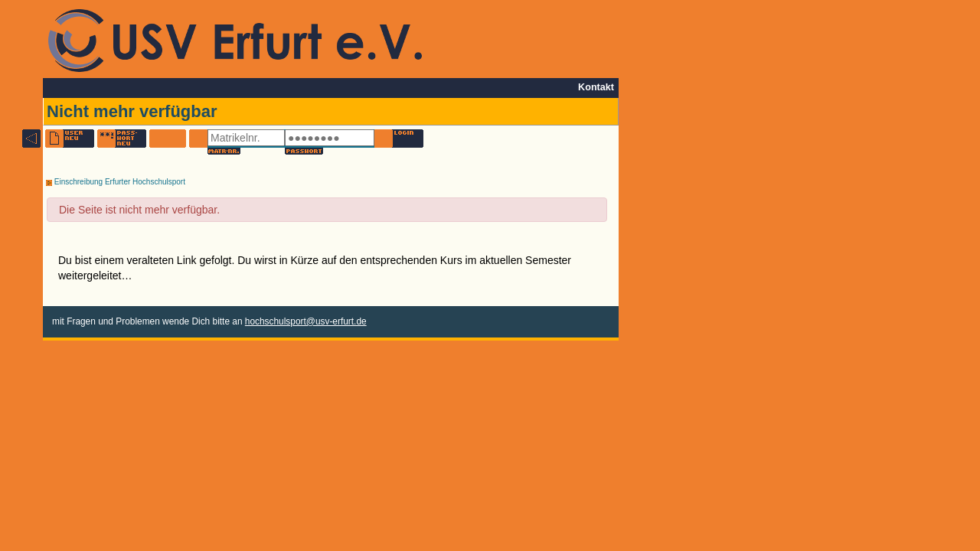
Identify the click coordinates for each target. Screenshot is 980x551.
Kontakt (596, 87)
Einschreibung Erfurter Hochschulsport (116, 182)
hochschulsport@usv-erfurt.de (306, 321)
